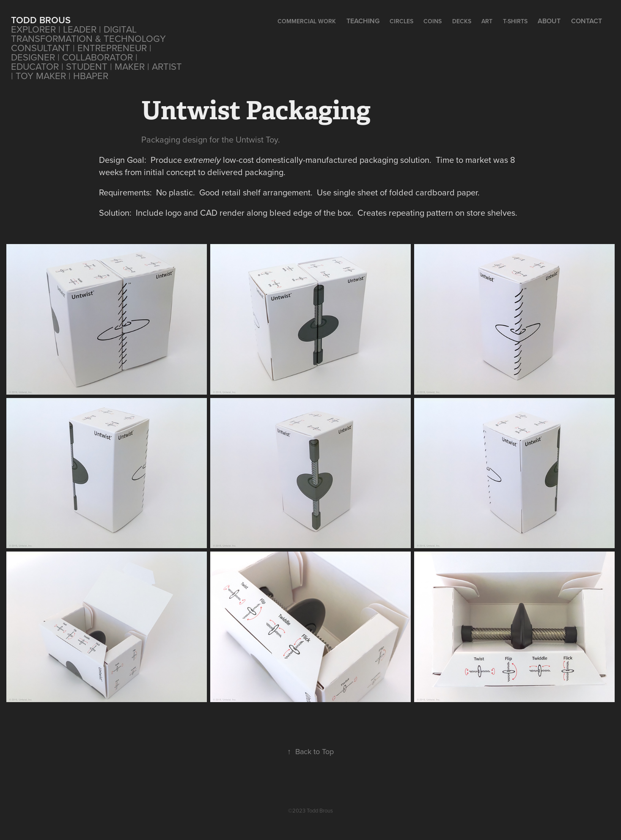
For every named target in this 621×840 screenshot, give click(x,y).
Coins (433, 21)
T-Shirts (515, 21)
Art (487, 21)
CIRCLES (401, 21)
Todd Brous (41, 20)
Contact (587, 21)
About (549, 21)
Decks (462, 21)
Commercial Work (307, 21)
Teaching (363, 21)
